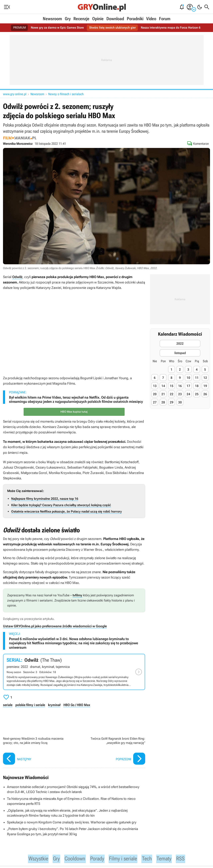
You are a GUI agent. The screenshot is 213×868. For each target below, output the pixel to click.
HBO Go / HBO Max (76, 705)
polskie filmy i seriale (30, 705)
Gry (68, 19)
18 (197, 386)
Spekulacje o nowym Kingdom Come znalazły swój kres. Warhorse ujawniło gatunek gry (72, 822)
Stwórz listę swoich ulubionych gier (112, 28)
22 (172, 394)
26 (205, 394)
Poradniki (135, 19)
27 (155, 402)
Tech (151, 859)
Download (115, 19)
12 (205, 378)
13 (155, 386)
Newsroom (52, 19)
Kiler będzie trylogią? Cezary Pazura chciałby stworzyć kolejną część (61, 505)
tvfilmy (77, 595)
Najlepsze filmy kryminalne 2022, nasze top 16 (45, 499)
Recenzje (81, 19)
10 (188, 378)
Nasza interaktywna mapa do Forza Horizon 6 (173, 28)
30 (180, 402)
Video (151, 19)
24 (188, 394)
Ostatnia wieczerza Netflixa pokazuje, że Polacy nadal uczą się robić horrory (66, 511)
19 (205, 386)
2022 (180, 344)
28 (163, 402)
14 (163, 386)
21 (163, 394)
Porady (97, 859)
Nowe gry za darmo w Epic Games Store (54, 28)
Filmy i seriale (125, 859)
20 (155, 394)
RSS (186, 859)
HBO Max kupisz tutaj (74, 412)
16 (180, 386)
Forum (165, 19)
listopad (180, 353)
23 (180, 394)
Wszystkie (33, 859)
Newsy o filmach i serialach (66, 94)
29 (172, 402)
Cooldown (73, 859)
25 (197, 394)
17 (188, 386)
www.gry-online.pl (15, 94)
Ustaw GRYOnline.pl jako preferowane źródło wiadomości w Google (55, 626)
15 (172, 386)
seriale (8, 705)
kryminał (54, 705)
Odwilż (17, 277)
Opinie (98, 19)
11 (197, 378)
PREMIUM (15, 28)
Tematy (169, 859)
